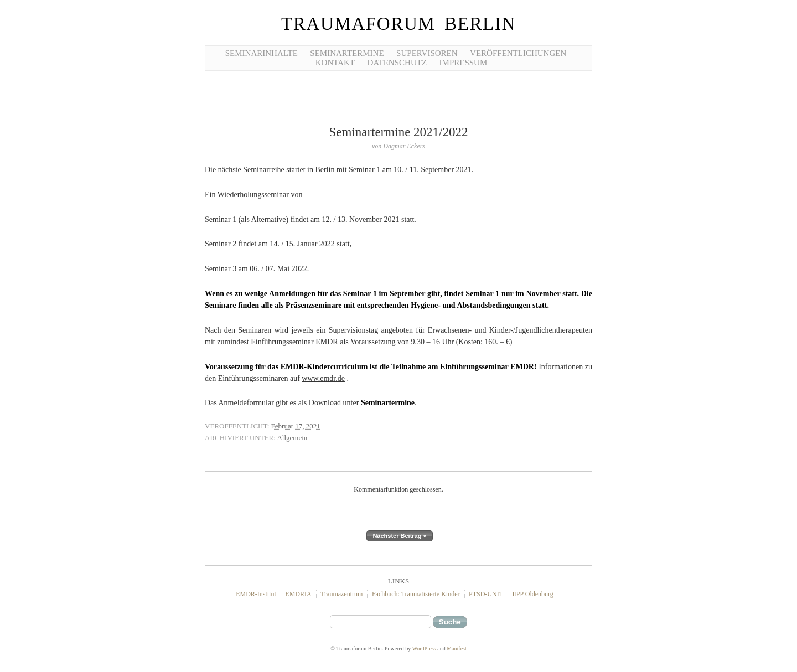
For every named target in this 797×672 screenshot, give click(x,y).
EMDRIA (298, 594)
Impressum (464, 63)
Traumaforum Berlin (398, 24)
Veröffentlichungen (518, 53)
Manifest (457, 648)
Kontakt (335, 63)
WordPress (424, 648)
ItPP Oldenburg (533, 594)
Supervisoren (427, 53)
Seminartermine (347, 53)
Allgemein (292, 438)
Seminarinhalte (262, 53)
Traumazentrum (341, 594)
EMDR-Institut (256, 594)
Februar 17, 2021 (296, 426)
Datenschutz (397, 63)
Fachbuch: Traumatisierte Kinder (416, 594)
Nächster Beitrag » (399, 536)
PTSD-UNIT (486, 594)
